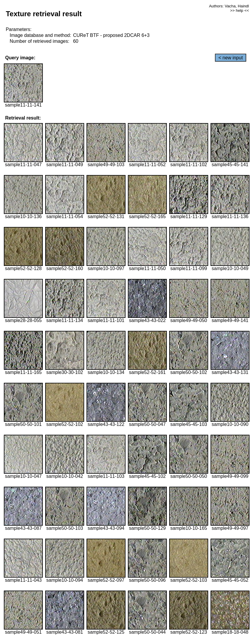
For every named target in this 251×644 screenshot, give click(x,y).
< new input (231, 58)
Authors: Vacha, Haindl (229, 6)
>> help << (239, 10)
